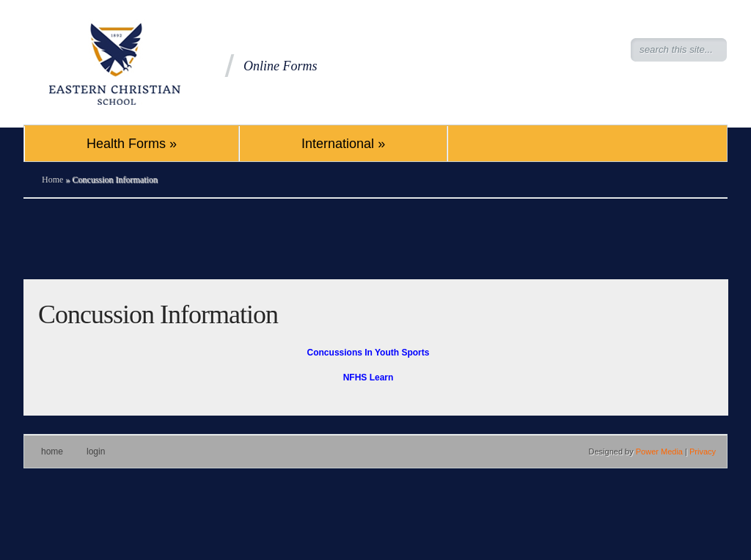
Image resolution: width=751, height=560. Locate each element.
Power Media (659, 452)
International (343, 144)
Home (52, 180)
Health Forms (132, 144)
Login (96, 452)
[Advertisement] (375, 239)
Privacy (703, 452)
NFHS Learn (369, 377)
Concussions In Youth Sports (369, 353)
